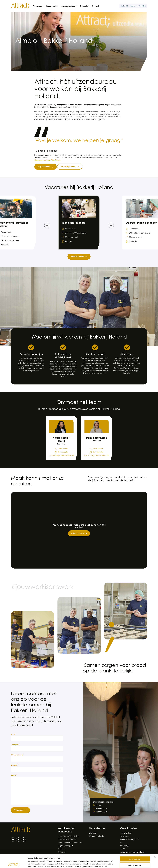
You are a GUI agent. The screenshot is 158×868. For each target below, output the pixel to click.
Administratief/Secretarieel (68, 836)
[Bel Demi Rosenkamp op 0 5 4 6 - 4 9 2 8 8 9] (97, 449)
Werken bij (124, 6)
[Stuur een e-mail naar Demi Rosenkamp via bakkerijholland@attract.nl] (97, 456)
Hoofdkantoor (126, 833)
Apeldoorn (124, 836)
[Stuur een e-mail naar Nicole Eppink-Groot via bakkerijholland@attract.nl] (61, 456)
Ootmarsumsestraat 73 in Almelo (47, 160)
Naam (14, 734)
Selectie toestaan (135, 851)
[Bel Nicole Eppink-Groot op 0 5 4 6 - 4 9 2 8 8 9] (61, 449)
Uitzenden (93, 833)
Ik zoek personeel (69, 6)
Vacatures (39, 6)
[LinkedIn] (24, 839)
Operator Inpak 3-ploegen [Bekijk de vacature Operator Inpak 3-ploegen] (141, 223)
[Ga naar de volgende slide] (111, 225)
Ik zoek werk (53, 6)
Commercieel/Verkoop (67, 840)
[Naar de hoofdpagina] (20, 6)
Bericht (14, 775)
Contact (95, 6)
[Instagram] (13, 839)
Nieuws (132, 6)
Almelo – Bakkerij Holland (130, 839)
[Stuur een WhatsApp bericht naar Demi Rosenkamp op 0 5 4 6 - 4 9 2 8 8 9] (97, 452)
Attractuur (141, 6)
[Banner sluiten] (155, 843)
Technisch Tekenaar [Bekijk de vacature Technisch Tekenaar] (74, 223)
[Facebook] (18, 839)
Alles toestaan (135, 845)
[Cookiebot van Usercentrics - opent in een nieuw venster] (14, 864)
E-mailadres (15, 745)
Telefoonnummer (17, 755)
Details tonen (115, 864)
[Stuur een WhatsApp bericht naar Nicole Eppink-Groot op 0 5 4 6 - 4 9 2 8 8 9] (61, 452)
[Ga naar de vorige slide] (47, 225)
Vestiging (15, 765)
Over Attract (85, 6)
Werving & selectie (96, 836)
